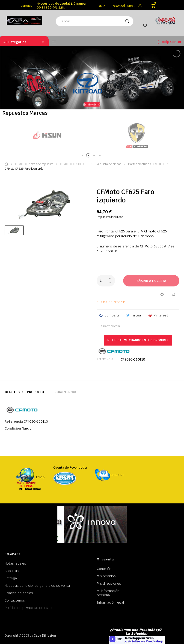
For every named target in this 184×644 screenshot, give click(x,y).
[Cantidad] (106, 281)
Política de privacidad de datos (29, 608)
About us (12, 571)
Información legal (110, 602)
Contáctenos (15, 600)
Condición (13, 428)
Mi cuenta (129, 6)
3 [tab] (95, 156)
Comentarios (66, 392)
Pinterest (161, 315)
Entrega (11, 578)
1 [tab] (83, 156)
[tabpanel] (47, 135)
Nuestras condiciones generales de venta (37, 586)
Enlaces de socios (19, 593)
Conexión (104, 569)
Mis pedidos (106, 576)
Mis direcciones (109, 584)
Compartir (112, 315)
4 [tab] (101, 156)
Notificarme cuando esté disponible (138, 340)
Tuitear (137, 315)
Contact (26, 6)
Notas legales (15, 563)
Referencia (105, 359)
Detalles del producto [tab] (24, 392)
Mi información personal (108, 593)
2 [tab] (89, 156)
